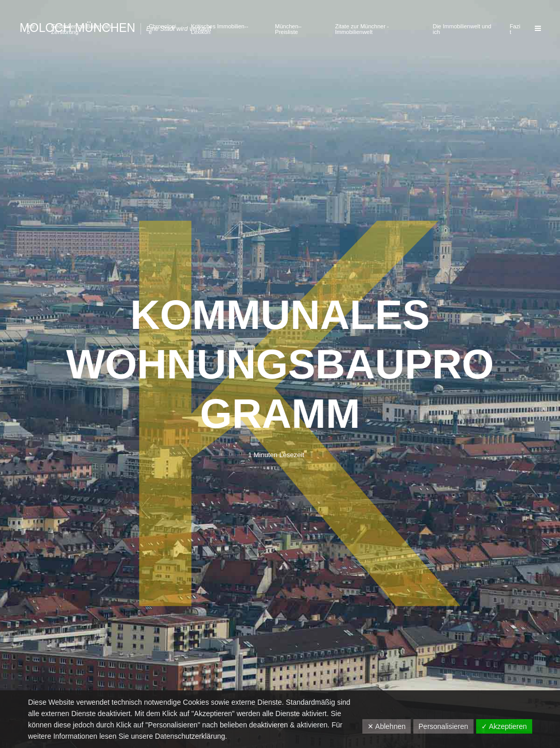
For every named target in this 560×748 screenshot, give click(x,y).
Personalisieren (443, 726)
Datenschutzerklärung (190, 736)
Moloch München (77, 28)
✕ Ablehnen (387, 726)
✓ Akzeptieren (504, 726)
